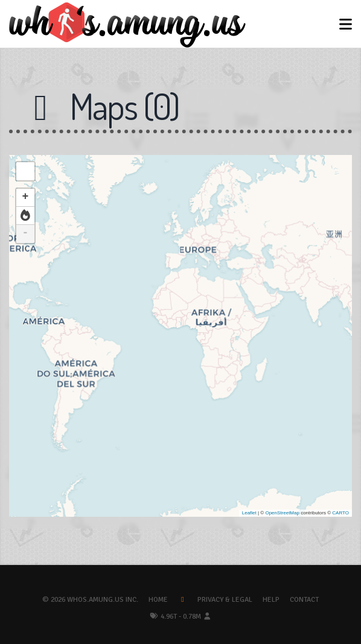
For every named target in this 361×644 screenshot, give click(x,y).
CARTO (340, 513)
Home (158, 600)
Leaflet (249, 513)
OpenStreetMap (282, 513)
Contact (304, 600)
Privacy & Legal (225, 600)
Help (271, 600)
